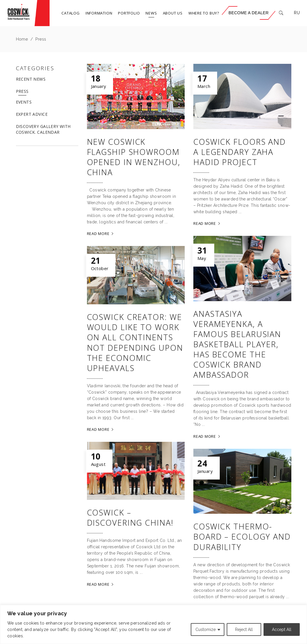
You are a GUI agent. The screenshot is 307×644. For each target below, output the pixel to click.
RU (297, 13)
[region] (153, 624)
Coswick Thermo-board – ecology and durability (242, 537)
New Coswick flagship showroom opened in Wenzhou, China (134, 157)
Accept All (282, 629)
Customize (206, 629)
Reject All (244, 629)
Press (22, 91)
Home (22, 39)
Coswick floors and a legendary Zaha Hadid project (240, 152)
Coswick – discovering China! (130, 518)
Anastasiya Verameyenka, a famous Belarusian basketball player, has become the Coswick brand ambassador (237, 344)
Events (24, 102)
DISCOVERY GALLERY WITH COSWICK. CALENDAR (43, 129)
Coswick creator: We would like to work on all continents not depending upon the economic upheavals (135, 342)
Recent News (31, 79)
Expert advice (32, 114)
